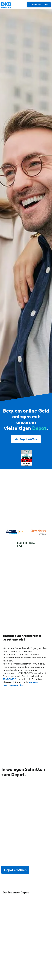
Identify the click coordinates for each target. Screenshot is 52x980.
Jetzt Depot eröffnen (26, 439)
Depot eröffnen (39, 4)
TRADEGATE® (10, 679)
